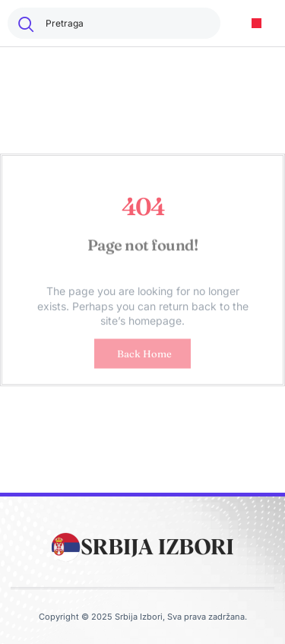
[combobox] (114, 23)
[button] (256, 23)
